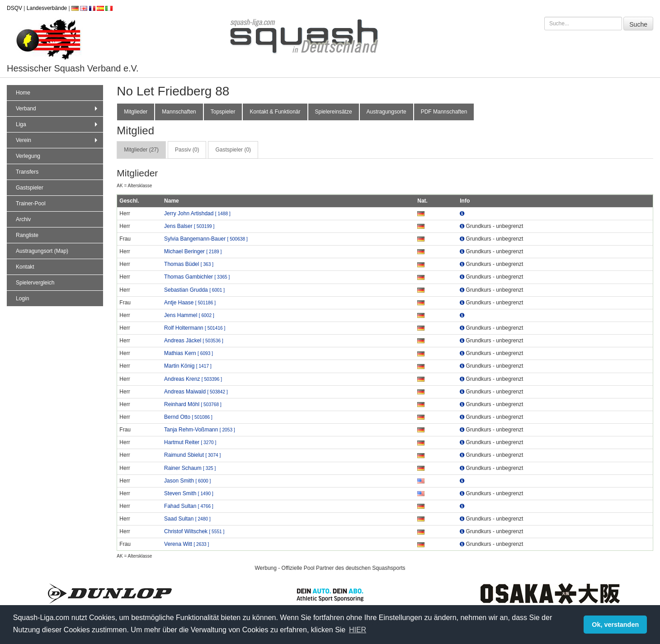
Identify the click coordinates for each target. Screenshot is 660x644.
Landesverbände (47, 8)
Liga (58, 124)
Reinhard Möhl (193, 404)
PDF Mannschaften (444, 112)
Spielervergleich (35, 283)
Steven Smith (189, 493)
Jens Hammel (189, 315)
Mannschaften (179, 112)
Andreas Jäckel (194, 341)
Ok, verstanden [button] (615, 625)
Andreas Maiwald (196, 392)
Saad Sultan (187, 519)
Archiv (23, 219)
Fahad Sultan (189, 506)
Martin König (188, 366)
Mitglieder (136, 112)
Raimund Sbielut (192, 455)
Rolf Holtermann (195, 328)
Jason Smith (187, 481)
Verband (58, 109)
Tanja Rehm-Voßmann (200, 430)
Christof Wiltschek (194, 531)
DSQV (14, 8)
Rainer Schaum (190, 468)
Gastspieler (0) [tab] (233, 150)
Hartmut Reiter (190, 442)
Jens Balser (189, 226)
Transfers (27, 172)
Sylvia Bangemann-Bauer (206, 239)
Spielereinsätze (334, 112)
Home (23, 93)
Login (22, 298)
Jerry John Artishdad (197, 213)
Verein (58, 140)
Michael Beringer (193, 251)
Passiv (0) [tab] (187, 150)
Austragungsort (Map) (42, 251)
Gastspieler (30, 188)
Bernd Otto (188, 417)
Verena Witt (186, 544)
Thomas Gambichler (197, 277)
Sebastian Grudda (194, 290)
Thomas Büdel (189, 264)
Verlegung (28, 156)
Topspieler (223, 112)
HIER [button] (358, 630)
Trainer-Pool (31, 204)
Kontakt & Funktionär (275, 112)
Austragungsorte (387, 112)
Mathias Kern (189, 353)
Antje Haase (190, 303)
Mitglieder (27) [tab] (141, 150)
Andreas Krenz (193, 379)
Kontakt (25, 267)
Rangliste (27, 235)
